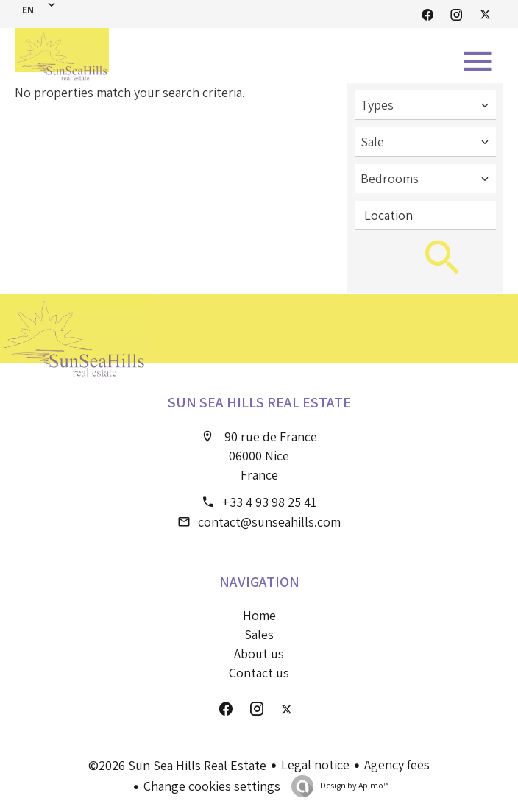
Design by (354, 785)
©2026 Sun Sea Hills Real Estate (177, 765)
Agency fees (397, 765)
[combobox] (425, 105)
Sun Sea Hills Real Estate (259, 402)
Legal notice (315, 765)
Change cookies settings (212, 786)
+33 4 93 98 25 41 (269, 502)
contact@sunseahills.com (269, 522)
